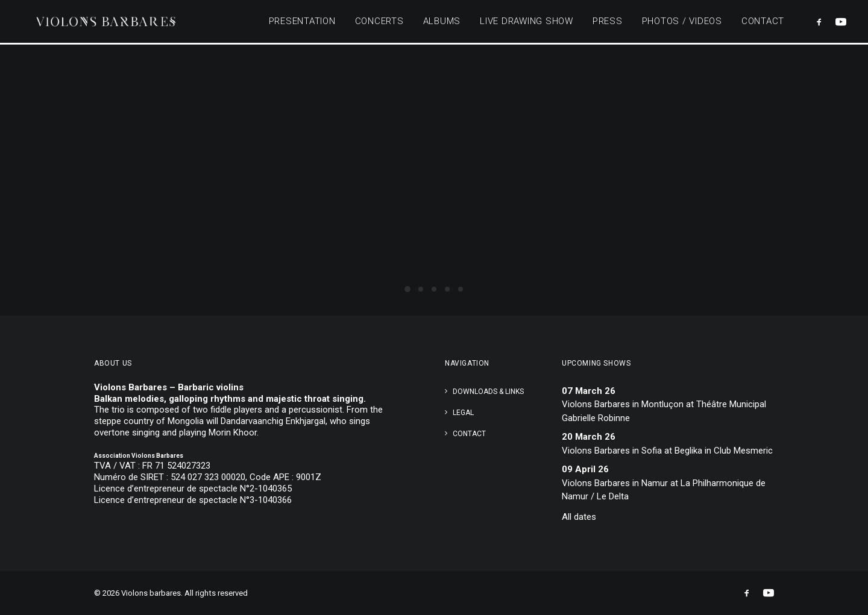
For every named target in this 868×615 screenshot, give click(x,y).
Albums (442, 22)
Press (608, 22)
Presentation (302, 22)
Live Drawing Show (527, 22)
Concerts (379, 22)
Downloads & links (488, 392)
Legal (463, 413)
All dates (579, 517)
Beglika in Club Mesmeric (724, 451)
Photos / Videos (682, 22)
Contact (763, 22)
